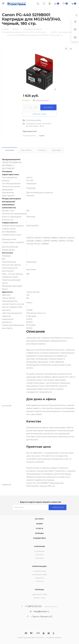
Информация (39, 566)
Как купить (26, 150)
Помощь (40, 590)
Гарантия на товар (40, 594)
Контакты (39, 555)
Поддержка (39, 538)
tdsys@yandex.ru (41, 611)
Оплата (42, 150)
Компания (39, 546)
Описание (9, 150)
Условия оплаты (40, 571)
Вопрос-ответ (39, 598)
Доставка (57, 150)
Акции (39, 524)
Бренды (39, 533)
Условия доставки (39, 574)
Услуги (39, 528)
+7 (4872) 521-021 (33, 606)
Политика (40, 581)
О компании (39, 551)
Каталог (39, 519)
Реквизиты (39, 578)
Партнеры (39, 558)
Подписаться (58, 507)
